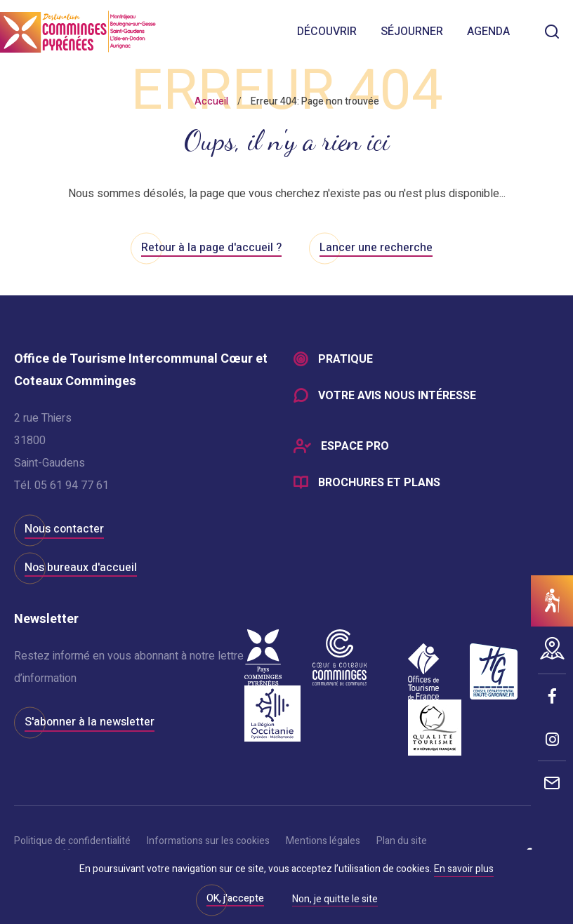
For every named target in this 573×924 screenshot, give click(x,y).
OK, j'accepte (235, 898)
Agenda (488, 32)
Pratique (345, 359)
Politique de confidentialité (72, 841)
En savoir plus (464, 869)
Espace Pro (355, 446)
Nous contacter (64, 529)
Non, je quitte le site (335, 900)
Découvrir (327, 32)
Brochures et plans (379, 483)
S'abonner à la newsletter (90, 722)
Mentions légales (323, 841)
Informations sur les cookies (208, 841)
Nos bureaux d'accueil (81, 568)
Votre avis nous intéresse (397, 396)
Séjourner (412, 32)
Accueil (211, 101)
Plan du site (402, 841)
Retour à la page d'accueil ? (211, 248)
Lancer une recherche (376, 248)
